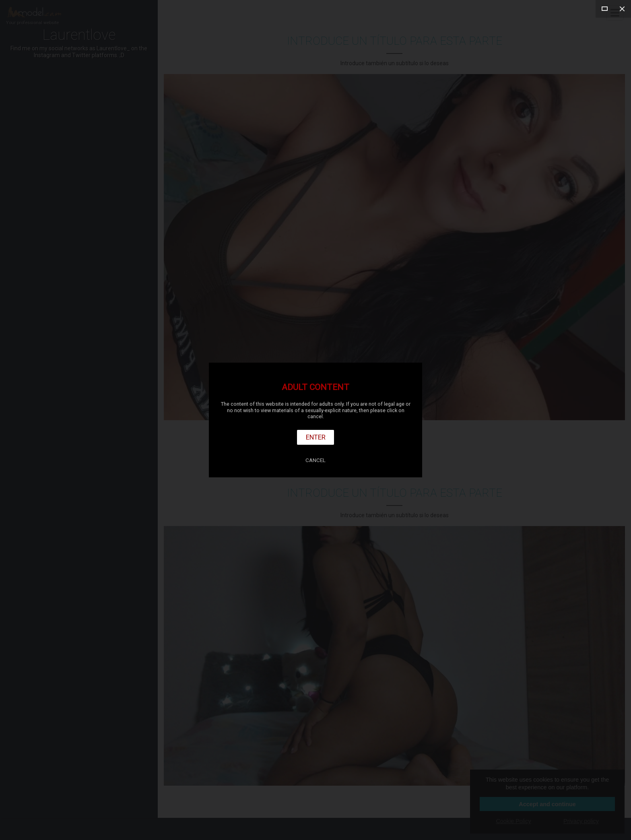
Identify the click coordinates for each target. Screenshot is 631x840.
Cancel (315, 460)
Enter (316, 437)
